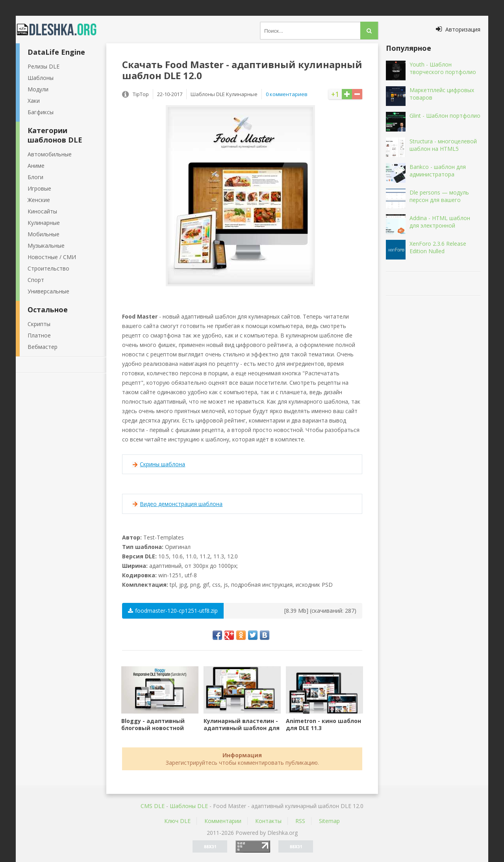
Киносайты (42, 211)
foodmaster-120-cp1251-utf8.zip (173, 611)
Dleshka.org (61, 30)
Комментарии (223, 821)
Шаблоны (41, 78)
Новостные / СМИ (52, 257)
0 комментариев (287, 94)
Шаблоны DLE (189, 806)
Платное (39, 335)
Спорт (36, 280)
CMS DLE (153, 806)
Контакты (268, 821)
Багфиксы (41, 112)
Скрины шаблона (162, 464)
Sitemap (329, 821)
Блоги (35, 177)
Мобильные (44, 234)
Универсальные (48, 291)
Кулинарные (44, 223)
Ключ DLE (177, 821)
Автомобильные (50, 154)
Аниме (36, 166)
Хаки (34, 101)
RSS (300, 821)
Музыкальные (46, 246)
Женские (39, 200)
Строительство (48, 268)
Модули (38, 89)
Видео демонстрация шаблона (181, 504)
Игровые (39, 188)
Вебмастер (43, 347)
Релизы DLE (44, 66)
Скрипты (39, 324)
